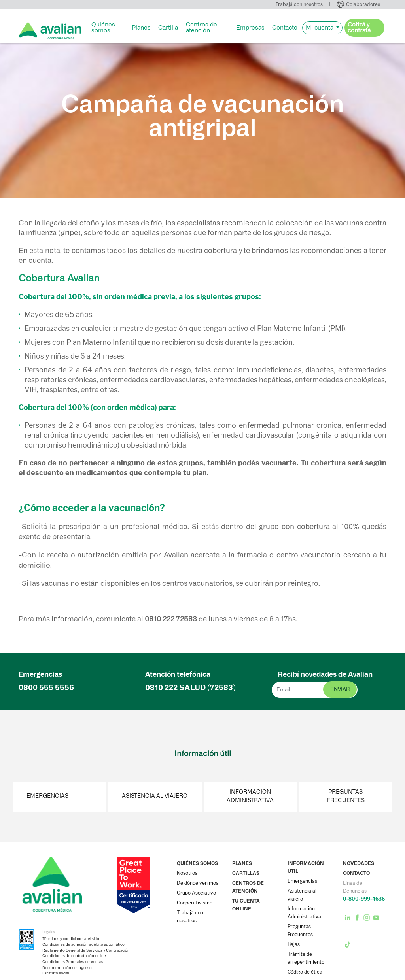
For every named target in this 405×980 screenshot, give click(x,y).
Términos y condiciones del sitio (71, 939)
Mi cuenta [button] (320, 28)
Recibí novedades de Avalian (325, 674)
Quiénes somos (103, 27)
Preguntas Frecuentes (346, 796)
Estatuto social (56, 973)
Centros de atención (202, 27)
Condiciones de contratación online (74, 956)
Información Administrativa (250, 796)
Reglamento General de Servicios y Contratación (86, 950)
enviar (340, 689)
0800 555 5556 (46, 688)
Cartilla (168, 28)
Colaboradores (363, 4)
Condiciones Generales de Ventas (73, 962)
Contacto (285, 28)
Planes (141, 28)
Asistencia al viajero (155, 796)
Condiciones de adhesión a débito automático (83, 944)
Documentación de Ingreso (67, 968)
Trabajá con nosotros (299, 4)
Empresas (250, 28)
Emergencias (47, 796)
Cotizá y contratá (359, 27)
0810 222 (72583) (190, 688)
